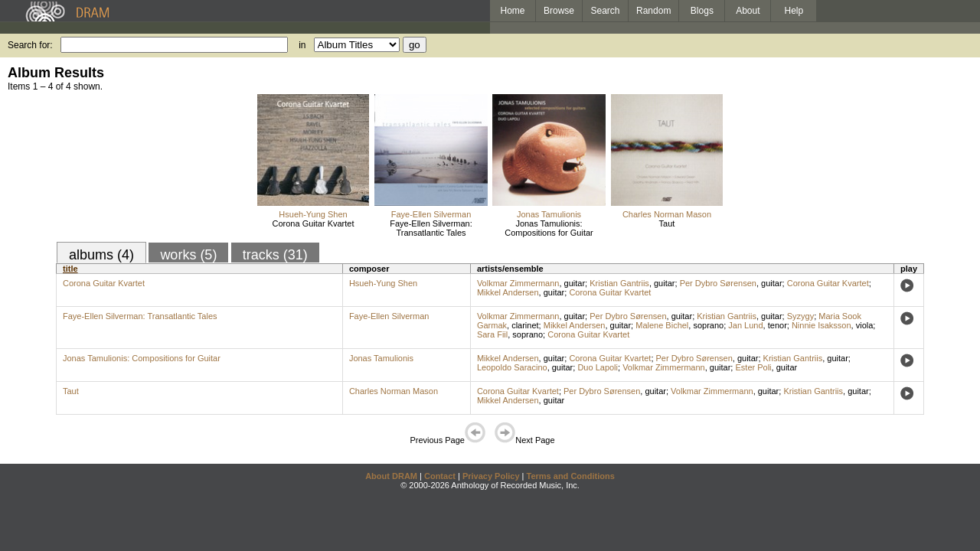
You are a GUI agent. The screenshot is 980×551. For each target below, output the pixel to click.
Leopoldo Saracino (512, 367)
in (302, 45)
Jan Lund (745, 325)
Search (606, 11)
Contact (440, 476)
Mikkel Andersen (508, 292)
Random (653, 11)
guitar (575, 283)
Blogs (702, 11)
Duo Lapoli (598, 367)
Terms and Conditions (571, 476)
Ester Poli (753, 367)
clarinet (525, 325)
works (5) (188, 255)
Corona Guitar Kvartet (314, 223)
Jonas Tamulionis (549, 214)
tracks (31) (275, 255)
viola (865, 325)
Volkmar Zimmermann (518, 283)
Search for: (30, 45)
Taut (667, 223)
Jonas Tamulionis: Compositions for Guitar (549, 228)
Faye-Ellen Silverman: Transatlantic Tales (431, 228)
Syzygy (800, 316)
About (748, 11)
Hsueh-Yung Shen (313, 214)
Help (794, 11)
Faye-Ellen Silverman (431, 214)
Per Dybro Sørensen (718, 283)
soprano (708, 325)
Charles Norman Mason (667, 214)
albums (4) (101, 255)
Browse (559, 11)
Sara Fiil (492, 334)
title (70, 269)
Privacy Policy (491, 476)
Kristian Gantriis (619, 283)
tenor (777, 325)
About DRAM (391, 476)
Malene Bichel (662, 325)
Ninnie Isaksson (822, 325)
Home (512, 11)
